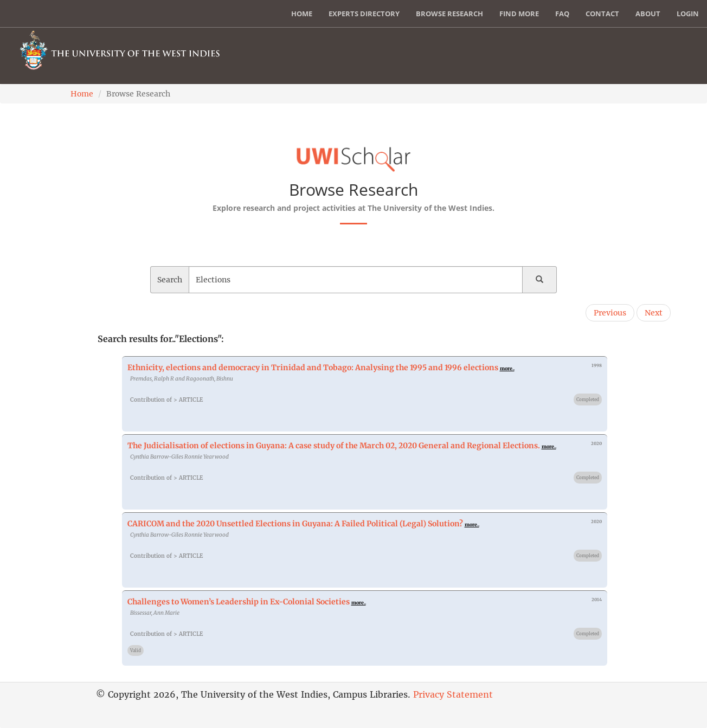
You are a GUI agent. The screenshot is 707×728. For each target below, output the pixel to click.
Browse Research (449, 14)
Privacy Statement (453, 694)
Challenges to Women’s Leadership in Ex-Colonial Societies (239, 602)
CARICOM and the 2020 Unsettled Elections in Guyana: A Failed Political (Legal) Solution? (295, 524)
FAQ (562, 14)
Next (654, 313)
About (648, 14)
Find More (519, 14)
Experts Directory (364, 14)
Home (302, 14)
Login (688, 14)
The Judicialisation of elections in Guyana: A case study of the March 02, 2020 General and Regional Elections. (334, 446)
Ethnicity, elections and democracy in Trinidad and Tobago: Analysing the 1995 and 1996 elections (313, 368)
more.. (507, 368)
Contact (602, 14)
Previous (610, 313)
